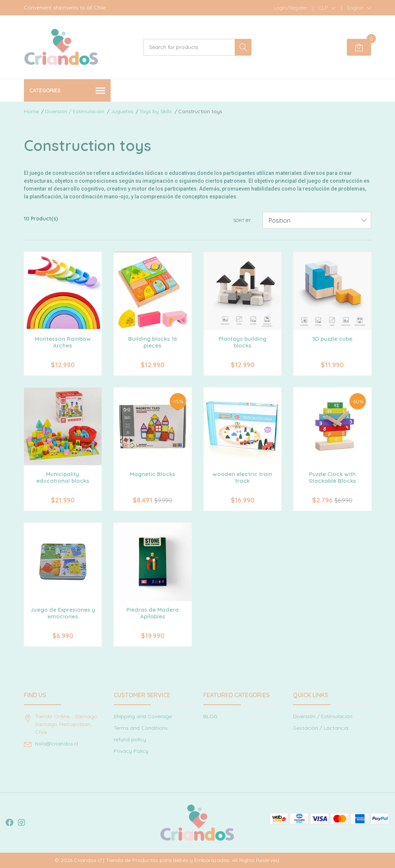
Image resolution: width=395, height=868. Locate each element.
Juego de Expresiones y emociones (63, 613)
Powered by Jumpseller (311, 860)
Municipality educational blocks (63, 477)
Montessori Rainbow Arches (63, 342)
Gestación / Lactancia (321, 728)
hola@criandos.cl (57, 744)
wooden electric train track (242, 477)
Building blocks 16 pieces (153, 342)
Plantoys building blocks (243, 342)
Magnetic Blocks (152, 474)
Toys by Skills (156, 111)
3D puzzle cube (332, 339)
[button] (327, 8)
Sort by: (242, 220)
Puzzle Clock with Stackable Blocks (332, 477)
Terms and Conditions (141, 728)
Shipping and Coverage (143, 716)
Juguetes (122, 111)
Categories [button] (67, 91)
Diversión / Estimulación (75, 111)
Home (31, 111)
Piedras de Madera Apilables (152, 613)
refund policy (130, 739)
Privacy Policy (131, 751)
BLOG (210, 716)
